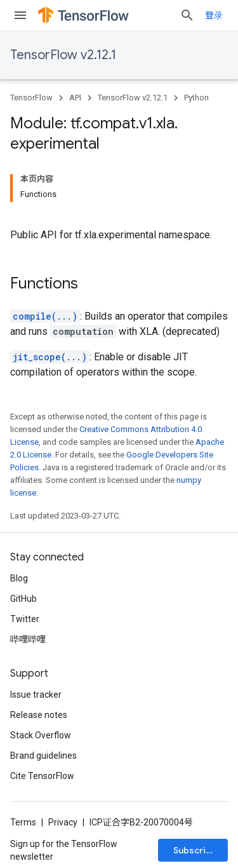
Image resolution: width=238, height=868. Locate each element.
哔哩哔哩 (28, 639)
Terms (23, 822)
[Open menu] (20, 15)
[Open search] (187, 15)
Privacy (63, 822)
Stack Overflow (41, 735)
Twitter (25, 619)
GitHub (23, 599)
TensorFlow (31, 98)
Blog (19, 578)
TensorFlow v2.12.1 (63, 55)
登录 (214, 15)
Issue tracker (36, 695)
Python (196, 98)
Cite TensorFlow (42, 776)
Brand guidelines (43, 756)
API (75, 98)
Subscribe (195, 850)
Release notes (39, 715)
